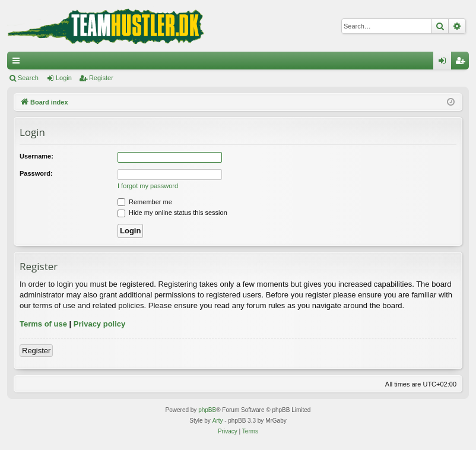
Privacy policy (99, 324)
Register (101, 78)
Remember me (145, 202)
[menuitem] (228, 432)
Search (28, 78)
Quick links (18, 63)
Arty (218, 421)
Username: (37, 156)
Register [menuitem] (463, 63)
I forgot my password (148, 186)
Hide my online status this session (172, 213)
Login (64, 78)
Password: (36, 173)
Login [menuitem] (445, 63)
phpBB (207, 410)
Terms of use (43, 324)
